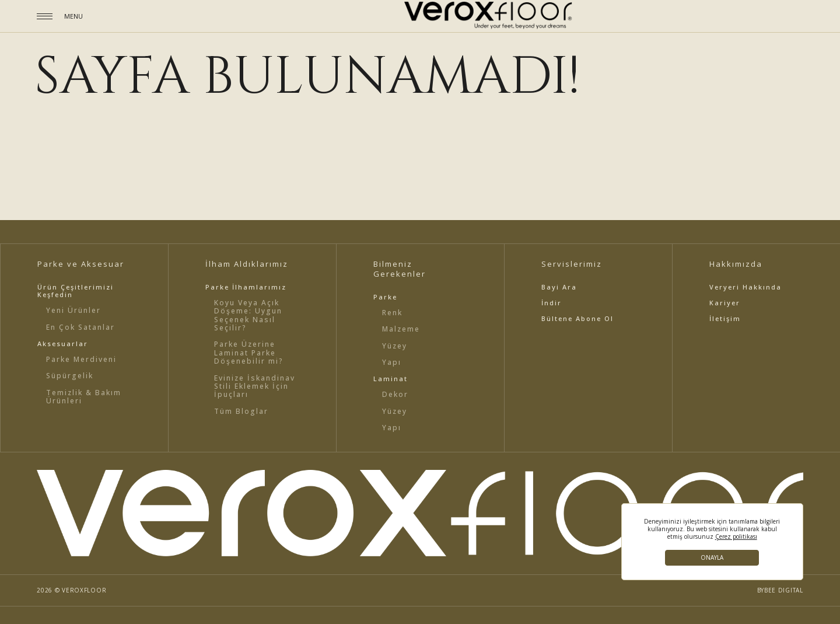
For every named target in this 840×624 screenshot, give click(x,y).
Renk (392, 313)
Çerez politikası (736, 537)
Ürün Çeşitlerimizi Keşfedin (76, 291)
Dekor (395, 394)
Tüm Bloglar (241, 411)
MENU (73, 16)
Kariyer (725, 303)
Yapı (392, 362)
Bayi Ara (559, 287)
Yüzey (395, 346)
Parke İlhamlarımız (246, 287)
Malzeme (401, 329)
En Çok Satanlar (80, 327)
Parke (385, 297)
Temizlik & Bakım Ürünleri (84, 397)
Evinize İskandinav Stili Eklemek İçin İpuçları (255, 386)
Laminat (391, 379)
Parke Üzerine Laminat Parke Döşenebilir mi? (249, 353)
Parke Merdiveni (81, 359)
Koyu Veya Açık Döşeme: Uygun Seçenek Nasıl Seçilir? (248, 315)
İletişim (725, 318)
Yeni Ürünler (73, 310)
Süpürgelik (70, 376)
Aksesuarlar (63, 344)
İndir (552, 303)
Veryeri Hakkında (745, 287)
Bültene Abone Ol (577, 318)
